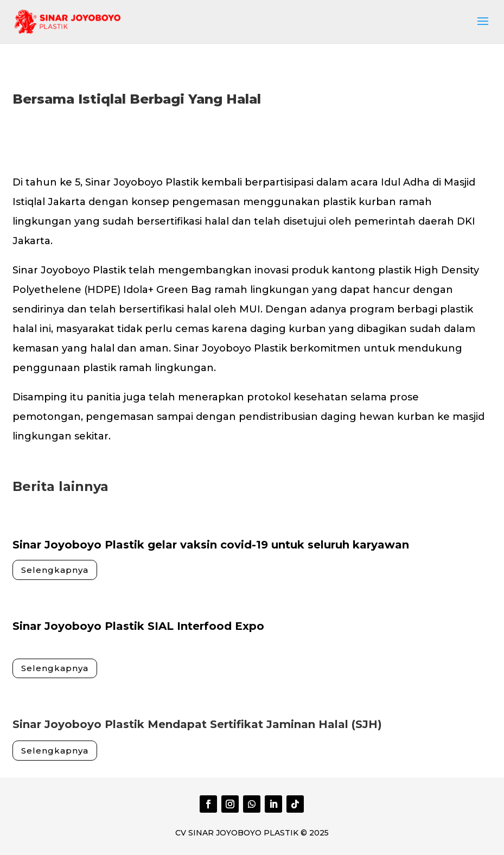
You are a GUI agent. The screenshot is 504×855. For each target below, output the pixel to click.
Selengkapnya (55, 570)
